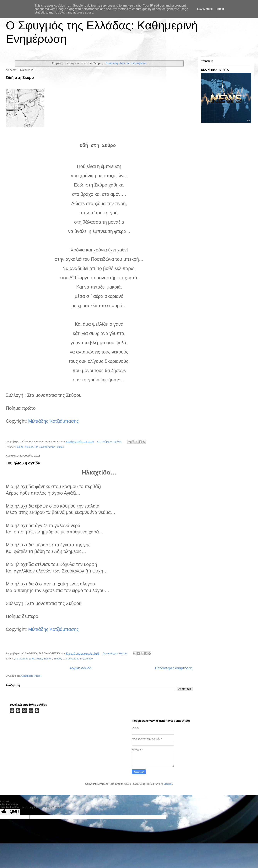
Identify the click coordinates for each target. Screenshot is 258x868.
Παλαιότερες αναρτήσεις (174, 668)
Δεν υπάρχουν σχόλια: (110, 442)
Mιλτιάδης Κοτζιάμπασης (53, 421)
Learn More (205, 9)
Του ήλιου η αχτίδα (23, 463)
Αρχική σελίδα (80, 668)
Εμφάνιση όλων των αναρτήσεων (126, 63)
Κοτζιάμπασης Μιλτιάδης (29, 659)
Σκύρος (29, 447)
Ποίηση (19, 447)
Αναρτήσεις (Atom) (31, 676)
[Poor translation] (14, 812)
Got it (220, 9)
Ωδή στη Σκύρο (20, 78)
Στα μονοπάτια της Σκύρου (49, 447)
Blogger (168, 784)
